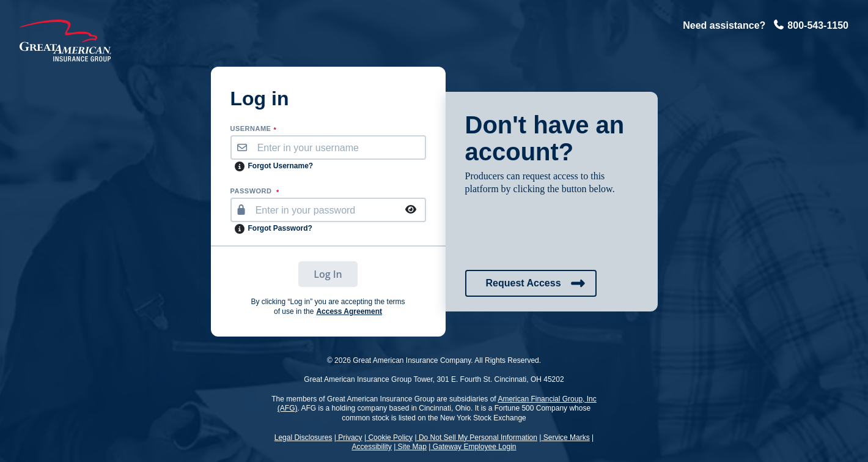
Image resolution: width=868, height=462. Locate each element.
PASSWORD (255, 192)
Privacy (349, 438)
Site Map (411, 447)
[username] (339, 147)
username (254, 129)
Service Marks (565, 438)
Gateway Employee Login (473, 447)
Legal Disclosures (303, 438)
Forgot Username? (281, 166)
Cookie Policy (389, 438)
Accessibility (371, 447)
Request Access (536, 283)
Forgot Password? (280, 228)
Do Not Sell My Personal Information (477, 438)
